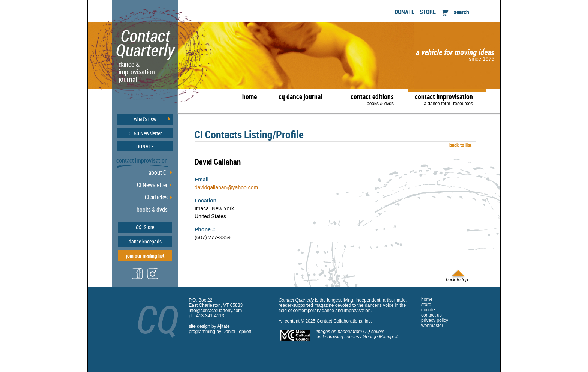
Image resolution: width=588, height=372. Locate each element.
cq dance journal (300, 96)
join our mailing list (145, 256)
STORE (428, 12)
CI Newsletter (152, 185)
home (250, 96)
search (461, 12)
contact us (431, 315)
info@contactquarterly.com (215, 310)
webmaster (432, 325)
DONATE (404, 12)
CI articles (156, 197)
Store (145, 227)
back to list (459, 145)
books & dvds (152, 210)
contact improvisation (444, 99)
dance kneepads (145, 241)
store (426, 304)
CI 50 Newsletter (145, 133)
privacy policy (435, 320)
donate (428, 310)
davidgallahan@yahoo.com (226, 187)
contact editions (368, 99)
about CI (158, 172)
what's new (145, 119)
